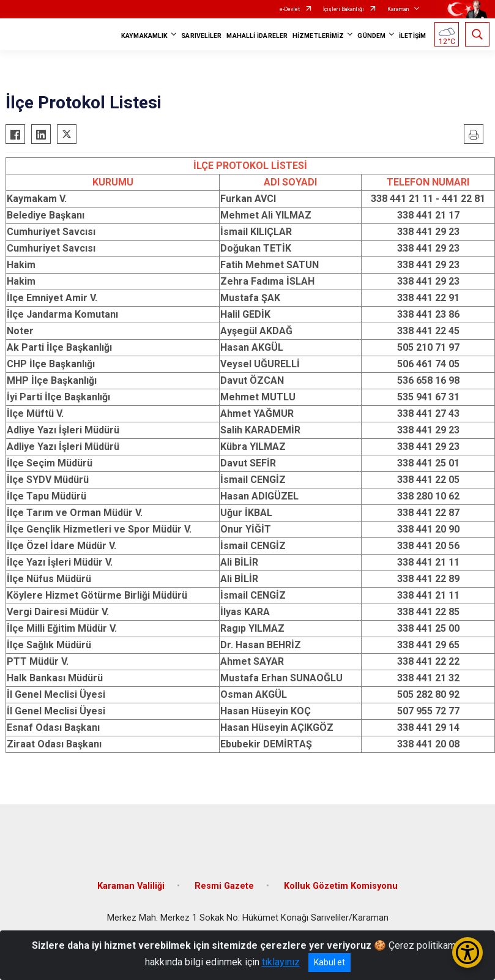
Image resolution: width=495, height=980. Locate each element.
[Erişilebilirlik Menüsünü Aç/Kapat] (467, 952)
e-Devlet (290, 9)
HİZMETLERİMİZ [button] (318, 36)
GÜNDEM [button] (371, 36)
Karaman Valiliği (131, 886)
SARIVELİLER (201, 36)
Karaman (398, 9)
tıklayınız (281, 962)
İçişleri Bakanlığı (344, 9)
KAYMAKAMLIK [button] (144, 36)
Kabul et (329, 962)
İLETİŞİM (412, 36)
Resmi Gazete (224, 886)
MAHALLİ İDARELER (257, 36)
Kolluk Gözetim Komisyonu (341, 886)
